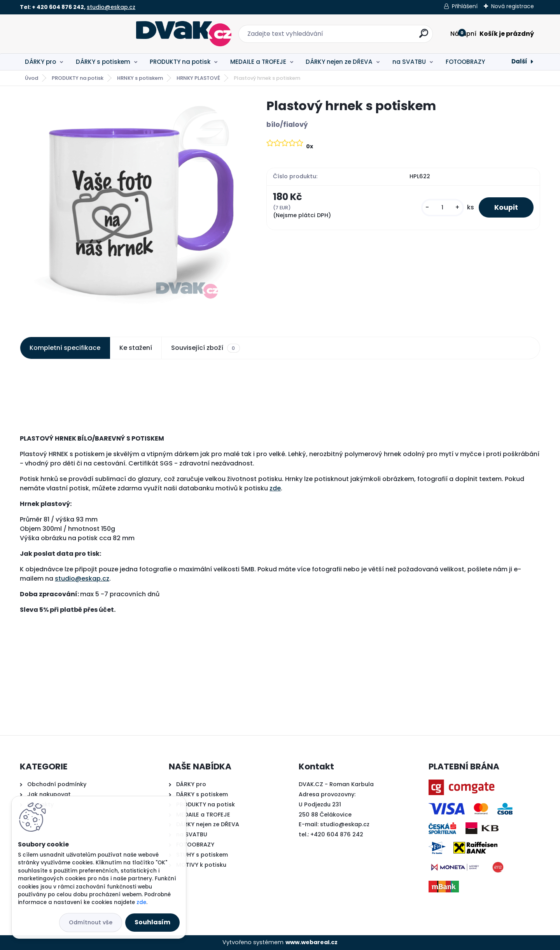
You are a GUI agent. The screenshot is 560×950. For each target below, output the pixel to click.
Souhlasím (152, 922)
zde (275, 488)
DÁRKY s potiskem (103, 62)
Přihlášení (465, 6)
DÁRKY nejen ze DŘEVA (339, 62)
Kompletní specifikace (65, 348)
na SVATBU (409, 62)
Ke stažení (136, 348)
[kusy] (443, 208)
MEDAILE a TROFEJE (258, 62)
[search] (366, 36)
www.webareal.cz (311, 942)
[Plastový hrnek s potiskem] (131, 209)
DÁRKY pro (40, 62)
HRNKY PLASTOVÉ (198, 78)
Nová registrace (513, 6)
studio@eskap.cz (111, 7)
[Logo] (67, 34)
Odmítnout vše (91, 922)
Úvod (31, 78)
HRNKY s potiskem (140, 78)
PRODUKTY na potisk (180, 62)
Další (519, 61)
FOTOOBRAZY (465, 62)
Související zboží (205, 348)
